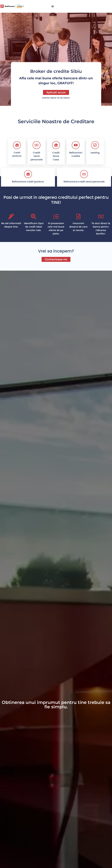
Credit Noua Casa (56, 156)
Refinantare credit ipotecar (28, 182)
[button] (53, 6)
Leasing (95, 153)
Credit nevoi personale (37, 156)
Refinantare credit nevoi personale (84, 182)
